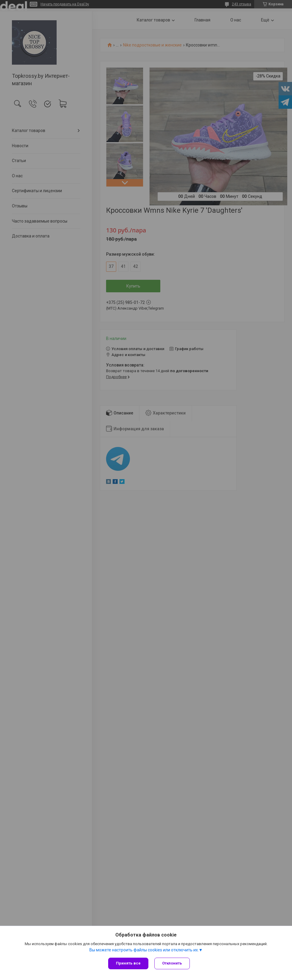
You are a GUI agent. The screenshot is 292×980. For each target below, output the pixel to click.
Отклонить (172, 963)
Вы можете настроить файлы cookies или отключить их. (144, 950)
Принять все (128, 963)
